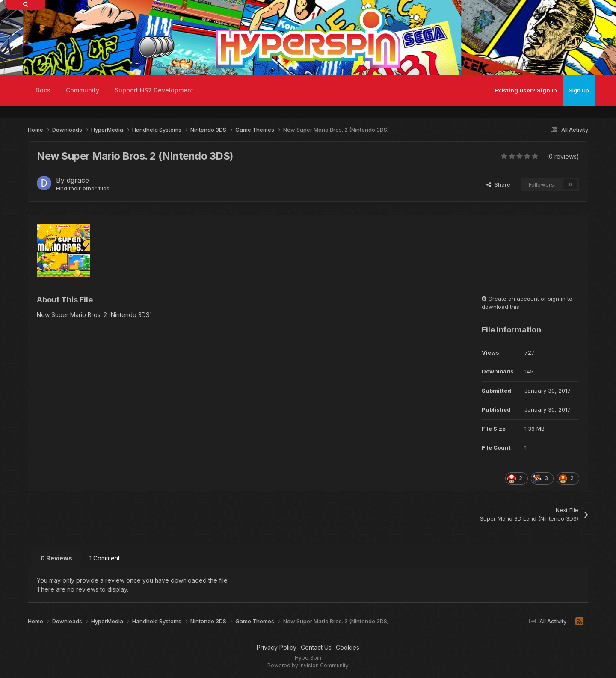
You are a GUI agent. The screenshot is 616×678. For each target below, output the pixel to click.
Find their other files (83, 188)
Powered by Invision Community (308, 665)
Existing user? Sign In (526, 90)
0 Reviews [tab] (56, 558)
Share (498, 184)
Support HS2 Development (154, 90)
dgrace (78, 180)
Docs (43, 90)
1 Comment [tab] (105, 558)
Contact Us (316, 647)
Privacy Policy (277, 647)
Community (83, 90)
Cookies (348, 647)
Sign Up (579, 90)
